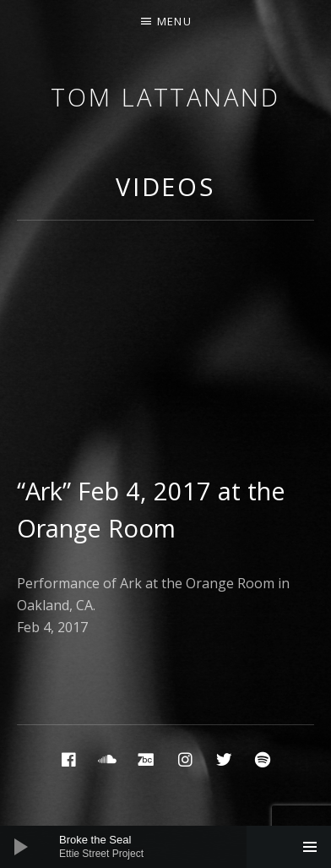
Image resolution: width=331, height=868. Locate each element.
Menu (174, 21)
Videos (165, 186)
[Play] (21, 847)
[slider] (174, 847)
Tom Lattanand (165, 97)
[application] (165, 847)
